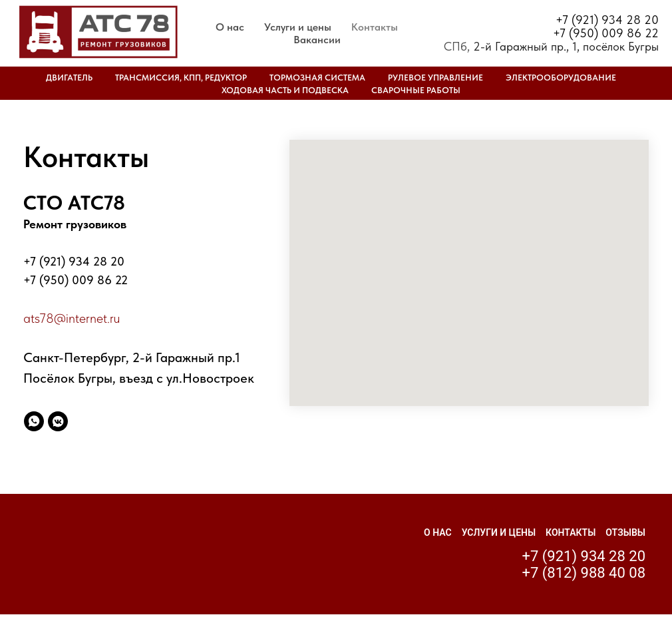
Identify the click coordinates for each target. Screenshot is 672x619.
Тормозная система (317, 78)
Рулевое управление (435, 78)
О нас (230, 27)
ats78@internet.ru (72, 318)
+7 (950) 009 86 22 (606, 33)
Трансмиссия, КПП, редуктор (181, 78)
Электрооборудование (561, 78)
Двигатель (69, 78)
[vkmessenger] (58, 421)
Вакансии (317, 40)
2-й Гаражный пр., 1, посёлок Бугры (566, 46)
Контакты (375, 27)
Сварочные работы (416, 90)
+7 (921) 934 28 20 (607, 20)
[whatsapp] (34, 421)
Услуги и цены (298, 27)
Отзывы (625, 532)
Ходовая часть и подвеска (285, 90)
